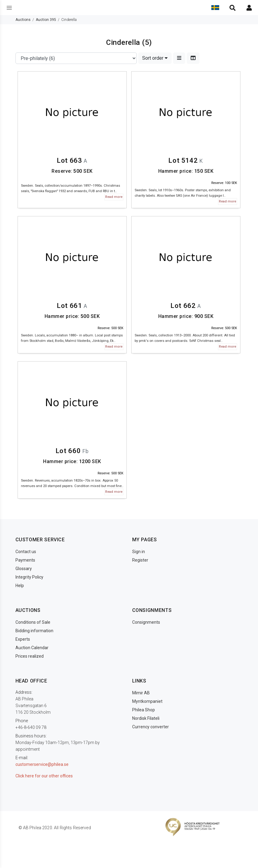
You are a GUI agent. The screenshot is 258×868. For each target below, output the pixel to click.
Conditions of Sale (33, 622)
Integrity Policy (29, 577)
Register (140, 560)
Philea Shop (144, 710)
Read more (114, 197)
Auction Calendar (32, 648)
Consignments (146, 622)
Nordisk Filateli (146, 718)
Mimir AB (141, 693)
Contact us (26, 552)
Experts (23, 639)
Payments (25, 560)
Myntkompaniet (147, 701)
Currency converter (151, 727)
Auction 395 (46, 20)
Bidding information (34, 631)
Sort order (155, 58)
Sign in (139, 552)
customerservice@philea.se (42, 764)
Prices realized (30, 656)
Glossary (24, 569)
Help (20, 586)
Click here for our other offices (44, 776)
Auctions (23, 20)
